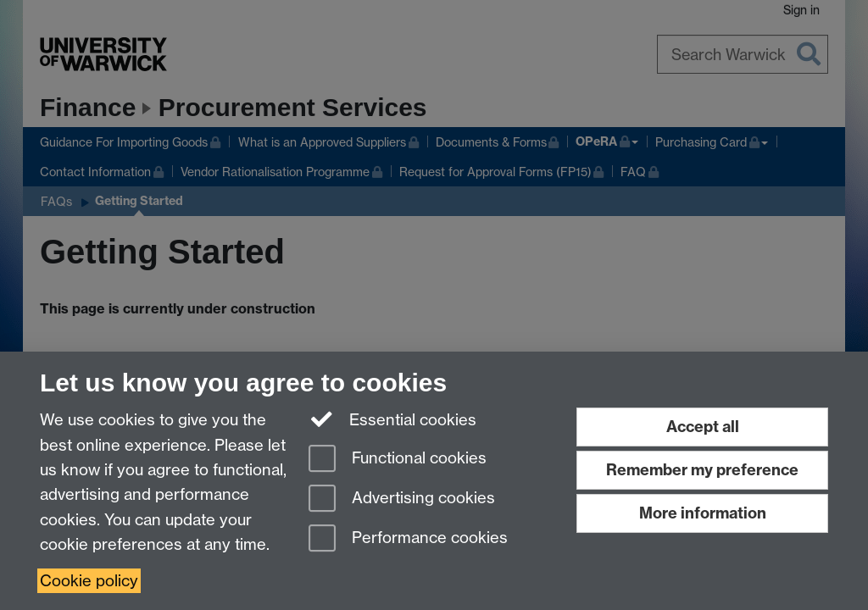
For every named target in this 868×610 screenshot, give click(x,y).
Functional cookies (398, 460)
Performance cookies (408, 539)
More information (703, 513)
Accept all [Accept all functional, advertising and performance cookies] (703, 427)
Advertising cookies (402, 499)
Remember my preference (702, 470)
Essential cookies (393, 419)
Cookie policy (89, 581)
